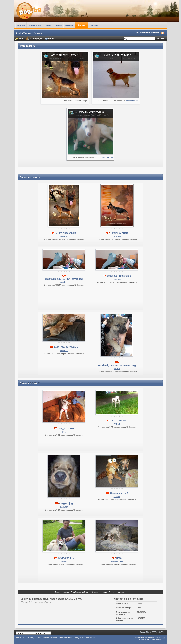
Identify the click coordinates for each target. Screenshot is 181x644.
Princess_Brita (117, 561)
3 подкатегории (132, 101)
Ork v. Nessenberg (66, 233)
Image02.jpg (66, 503)
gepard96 (64, 236)
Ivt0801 (117, 369)
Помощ (48, 25)
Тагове (58, 25)
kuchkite (117, 497)
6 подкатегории (107, 157)
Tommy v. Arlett (119, 233)
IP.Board (148, 638)
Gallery (82, 25)
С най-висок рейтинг (80, 592)
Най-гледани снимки (98, 592)
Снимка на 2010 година (89, 112)
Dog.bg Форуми (23, 33)
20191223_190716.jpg (119, 276)
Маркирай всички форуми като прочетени (77, 638)
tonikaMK (64, 507)
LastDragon (161, 640)
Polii (64, 432)
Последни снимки (62, 592)
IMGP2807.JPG (66, 558)
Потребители (35, 25)
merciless (64, 282)
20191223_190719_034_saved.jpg (64, 279)
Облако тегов (144, 640)
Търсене (94, 25)
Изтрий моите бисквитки (48, 638)
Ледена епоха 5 (119, 493)
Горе (17, 638)
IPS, (162, 638)
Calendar (69, 25)
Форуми (21, 25)
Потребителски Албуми (64, 55)
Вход (19, 39)
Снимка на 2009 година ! (116, 55)
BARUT (117, 424)
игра (119, 558)
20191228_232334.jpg (66, 347)
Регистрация (34, 39)
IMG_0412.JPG (66, 428)
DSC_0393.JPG (119, 421)
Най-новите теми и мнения (147, 33)
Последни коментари (117, 592)
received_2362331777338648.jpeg (117, 365)
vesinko (64, 561)
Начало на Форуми (28, 638)
